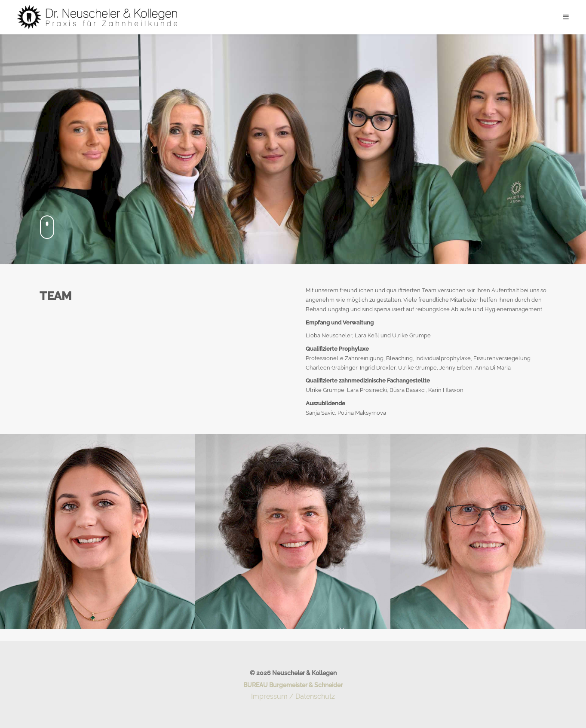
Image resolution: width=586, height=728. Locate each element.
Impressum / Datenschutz (293, 696)
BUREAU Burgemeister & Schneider (293, 685)
